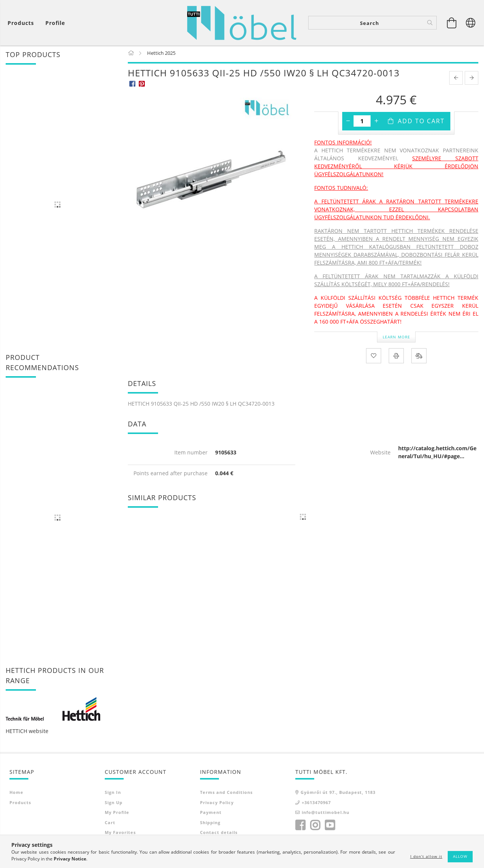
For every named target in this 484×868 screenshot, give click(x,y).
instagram (315, 827)
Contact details (219, 834)
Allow (460, 856)
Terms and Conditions (226, 794)
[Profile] (55, 23)
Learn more (396, 338)
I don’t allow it (426, 856)
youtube (330, 827)
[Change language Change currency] (471, 23)
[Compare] (419, 357)
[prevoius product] (456, 79)
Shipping (210, 824)
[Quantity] (362, 122)
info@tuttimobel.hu (326, 814)
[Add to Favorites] (374, 357)
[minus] (348, 122)
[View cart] (23, 23)
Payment (211, 814)
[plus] (376, 122)
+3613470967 (316, 804)
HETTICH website (27, 732)
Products (20, 804)
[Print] (396, 357)
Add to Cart (421, 122)
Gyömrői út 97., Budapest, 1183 (338, 794)
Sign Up (114, 804)
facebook (300, 827)
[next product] (472, 79)
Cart (110, 824)
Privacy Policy (217, 804)
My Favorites (120, 834)
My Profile (117, 814)
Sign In (113, 794)
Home (16, 794)
